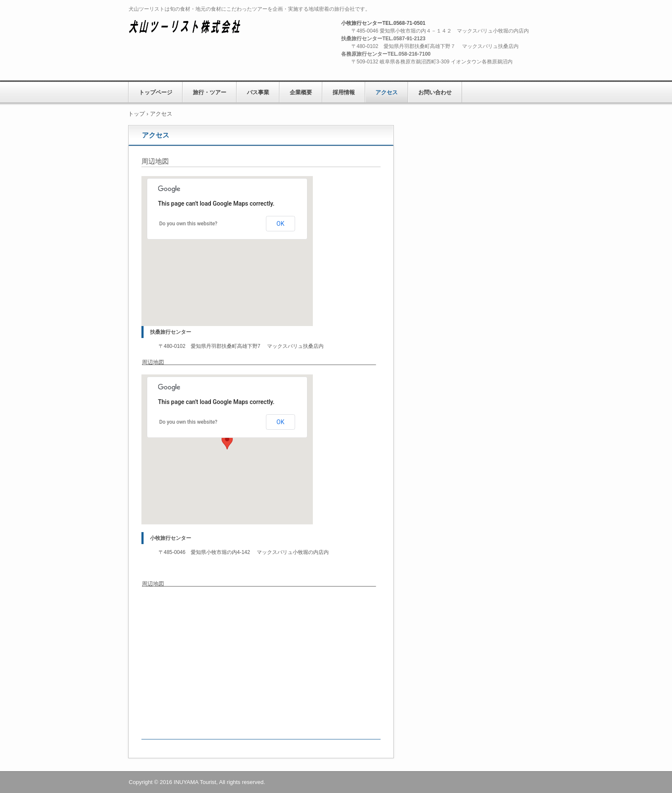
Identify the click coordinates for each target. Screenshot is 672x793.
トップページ (156, 92)
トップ (136, 114)
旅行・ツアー (210, 92)
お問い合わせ (435, 92)
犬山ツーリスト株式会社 (191, 29)
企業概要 (301, 92)
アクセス (387, 92)
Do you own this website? (189, 224)
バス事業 (258, 92)
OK (280, 224)
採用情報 (344, 92)
